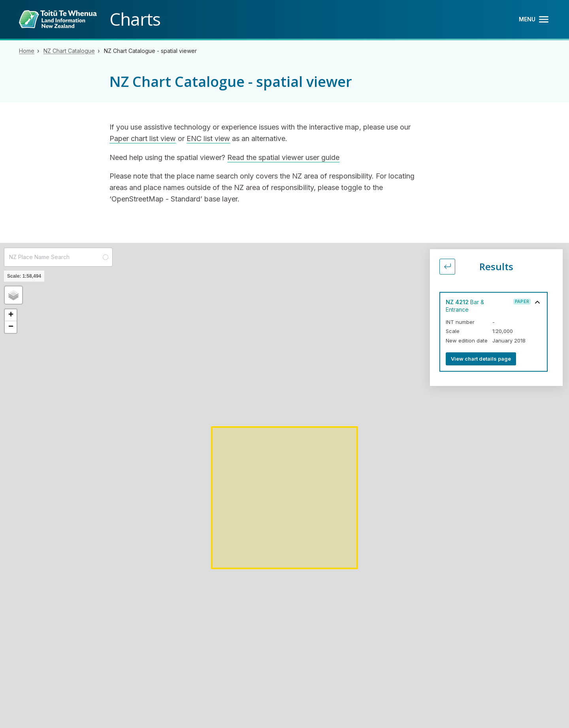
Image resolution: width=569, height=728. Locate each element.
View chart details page (481, 359)
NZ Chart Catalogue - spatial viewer (150, 51)
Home (27, 51)
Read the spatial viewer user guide (283, 157)
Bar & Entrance (465, 306)
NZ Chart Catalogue (69, 51)
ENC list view (208, 138)
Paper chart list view (143, 138)
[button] (13, 295)
